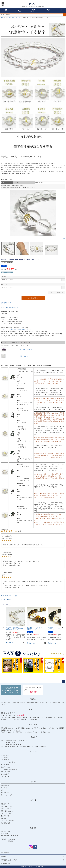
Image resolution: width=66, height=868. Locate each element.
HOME (2, 18)
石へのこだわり (5, 755)
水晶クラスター (24, 356)
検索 (64, 15)
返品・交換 (33, 725)
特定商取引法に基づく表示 (9, 860)
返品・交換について (7, 811)
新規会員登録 (5, 785)
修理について (5, 816)
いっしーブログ (5, 777)
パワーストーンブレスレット (13, 18)
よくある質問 (5, 774)
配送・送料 (33, 709)
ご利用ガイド (55, 702)
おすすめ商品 (18, 11)
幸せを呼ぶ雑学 (5, 772)
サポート (33, 800)
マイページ (48, 11)
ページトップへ (63, 681)
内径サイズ (5, 284)
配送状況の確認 (5, 823)
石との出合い (5, 760)
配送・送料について (7, 806)
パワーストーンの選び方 (8, 762)
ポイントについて (6, 793)
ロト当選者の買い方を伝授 (9, 769)
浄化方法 (3, 818)
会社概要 (33, 828)
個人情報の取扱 (5, 864)
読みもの (33, 752)
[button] (3, 628)
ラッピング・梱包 (6, 813)
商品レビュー (5, 790)
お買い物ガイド (34, 11)
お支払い (33, 699)
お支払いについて (6, 809)
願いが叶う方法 (5, 767)
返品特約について (6, 303)
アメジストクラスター (26, 350)
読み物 (6, 11)
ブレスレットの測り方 (7, 821)
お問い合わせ (5, 852)
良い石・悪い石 (5, 757)
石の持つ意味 (5, 765)
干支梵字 (4, 277)
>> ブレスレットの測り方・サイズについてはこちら (17, 330)
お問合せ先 (33, 737)
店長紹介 (10, 841)
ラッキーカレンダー (7, 795)
